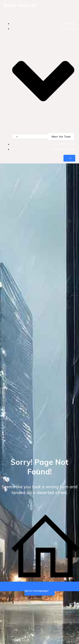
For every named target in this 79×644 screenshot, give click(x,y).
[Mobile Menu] (69, 158)
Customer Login (64, 149)
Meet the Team (61, 137)
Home (71, 23)
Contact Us (67, 144)
